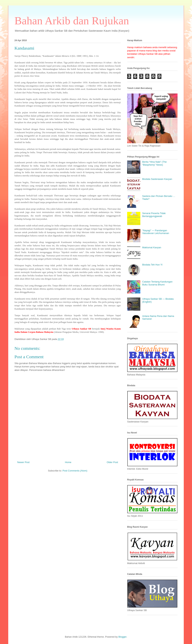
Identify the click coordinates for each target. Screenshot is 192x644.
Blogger (122, 637)
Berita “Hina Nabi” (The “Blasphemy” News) (154, 163)
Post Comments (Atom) (75, 471)
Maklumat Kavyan (152, 247)
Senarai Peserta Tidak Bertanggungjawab (154, 215)
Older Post (112, 462)
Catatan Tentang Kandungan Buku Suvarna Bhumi (157, 283)
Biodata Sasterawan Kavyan (157, 179)
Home (68, 462)
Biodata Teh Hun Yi (152, 265)
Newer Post (23, 462)
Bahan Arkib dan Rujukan (72, 21)
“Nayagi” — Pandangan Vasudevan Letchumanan (156, 232)
